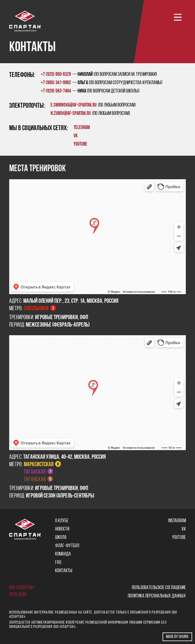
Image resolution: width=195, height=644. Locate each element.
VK (76, 136)
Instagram (177, 521)
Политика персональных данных (157, 596)
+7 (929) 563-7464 (56, 91)
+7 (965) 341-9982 (56, 83)
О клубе (62, 521)
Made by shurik (177, 637)
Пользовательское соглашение (159, 588)
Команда (63, 554)
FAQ (58, 563)
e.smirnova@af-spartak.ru (74, 105)
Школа (61, 538)
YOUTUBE (80, 144)
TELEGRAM (82, 128)
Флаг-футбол (67, 546)
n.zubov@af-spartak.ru (71, 114)
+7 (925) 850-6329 (56, 75)
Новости (62, 529)
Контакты (64, 571)
